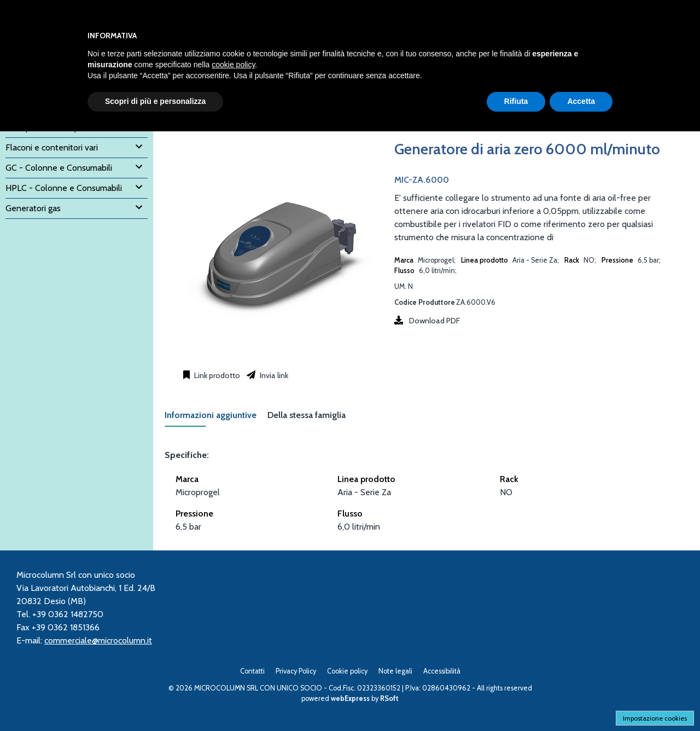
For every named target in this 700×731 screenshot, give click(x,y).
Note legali (395, 671)
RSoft (389, 698)
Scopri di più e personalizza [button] (155, 101)
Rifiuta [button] (516, 101)
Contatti (252, 671)
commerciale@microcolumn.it (98, 640)
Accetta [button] (581, 101)
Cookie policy (347, 671)
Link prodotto (216, 375)
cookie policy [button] (233, 65)
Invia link (273, 375)
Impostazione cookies (655, 718)
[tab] (216, 418)
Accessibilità (442, 671)
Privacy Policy (296, 671)
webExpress (350, 698)
